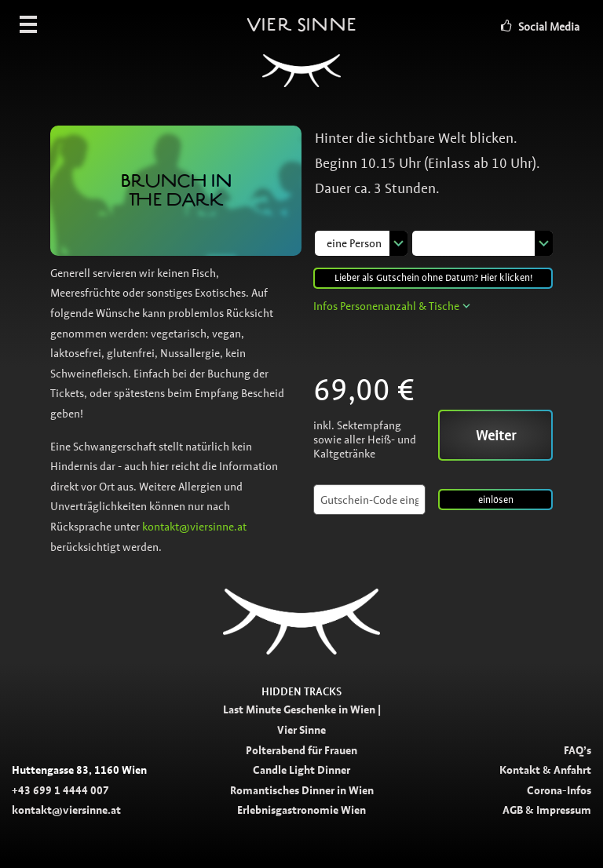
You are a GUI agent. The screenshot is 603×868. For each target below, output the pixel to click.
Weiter (496, 436)
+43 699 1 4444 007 (60, 790)
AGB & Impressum (547, 810)
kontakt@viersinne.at (194, 527)
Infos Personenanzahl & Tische (386, 306)
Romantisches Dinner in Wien (302, 790)
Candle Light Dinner (301, 770)
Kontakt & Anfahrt (545, 770)
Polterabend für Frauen (301, 750)
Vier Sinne (301, 59)
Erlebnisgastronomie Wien (301, 810)
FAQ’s (577, 750)
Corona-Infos (559, 790)
